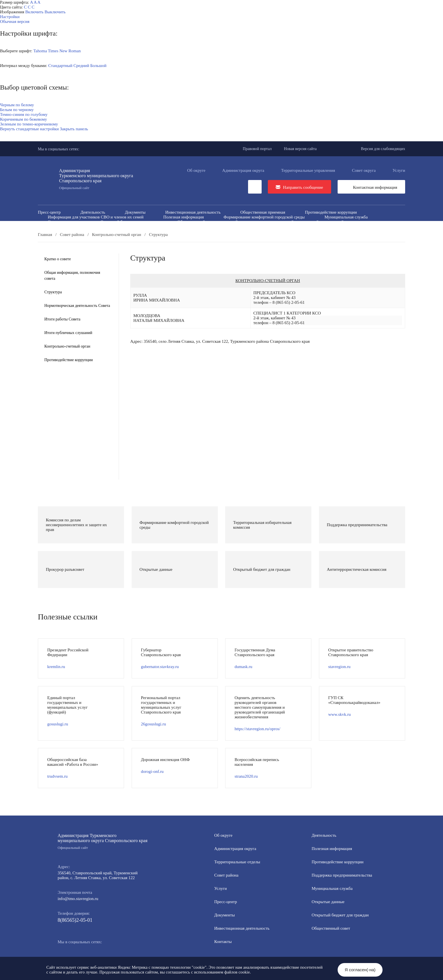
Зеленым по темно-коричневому (29, 124)
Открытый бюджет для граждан (129, 222)
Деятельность (93, 212)
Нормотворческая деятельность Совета (77, 306)
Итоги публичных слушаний (68, 333)
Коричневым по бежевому (23, 119)
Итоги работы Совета (62, 319)
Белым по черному (17, 110)
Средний (81, 66)
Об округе (196, 170)
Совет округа (364, 170)
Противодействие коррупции (331, 212)
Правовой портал (257, 149)
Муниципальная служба (346, 217)
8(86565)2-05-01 (75, 920)
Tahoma (40, 51)
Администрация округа (243, 170)
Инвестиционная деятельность (193, 212)
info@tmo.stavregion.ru (78, 899)
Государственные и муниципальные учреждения (91, 231)
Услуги (399, 170)
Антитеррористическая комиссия (78, 227)
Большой (98, 66)
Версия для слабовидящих (383, 149)
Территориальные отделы (237, 862)
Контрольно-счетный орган (67, 346)
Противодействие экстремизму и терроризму (168, 227)
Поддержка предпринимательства (342, 875)
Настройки (10, 17)
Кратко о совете (58, 259)
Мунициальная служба (332, 888)
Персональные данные (264, 231)
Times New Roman (64, 51)
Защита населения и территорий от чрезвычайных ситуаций (290, 222)
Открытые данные (64, 222)
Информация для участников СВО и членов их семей (96, 217)
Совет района (226, 875)
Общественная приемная (263, 212)
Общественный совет (197, 222)
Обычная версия (15, 21)
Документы (135, 212)
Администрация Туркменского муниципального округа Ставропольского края (103, 842)
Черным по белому (17, 105)
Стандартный (60, 66)
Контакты (223, 942)
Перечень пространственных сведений (190, 231)
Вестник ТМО (240, 227)
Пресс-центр (49, 212)
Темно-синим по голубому (24, 114)
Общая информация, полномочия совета (72, 276)
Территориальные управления (308, 170)
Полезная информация (184, 217)
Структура (53, 292)
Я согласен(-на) (360, 970)
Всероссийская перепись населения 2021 (310, 227)
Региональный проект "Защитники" (337, 231)
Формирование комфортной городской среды (264, 217)
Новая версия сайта (300, 149)
